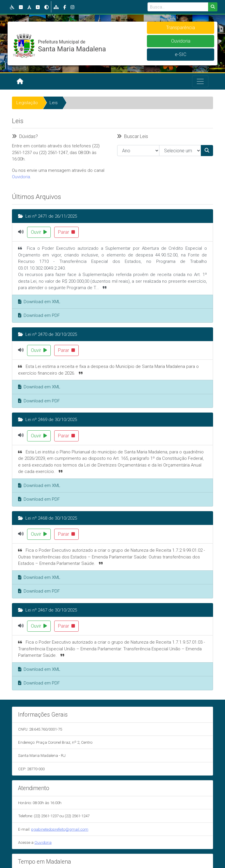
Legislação (27, 103)
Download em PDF (39, 315)
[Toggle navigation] (200, 81)
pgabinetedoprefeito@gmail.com (60, 829)
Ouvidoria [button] (181, 41)
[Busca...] (178, 7)
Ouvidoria (21, 177)
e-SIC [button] (181, 54)
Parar (66, 232)
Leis (54, 103)
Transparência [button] (181, 28)
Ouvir (39, 232)
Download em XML (39, 302)
